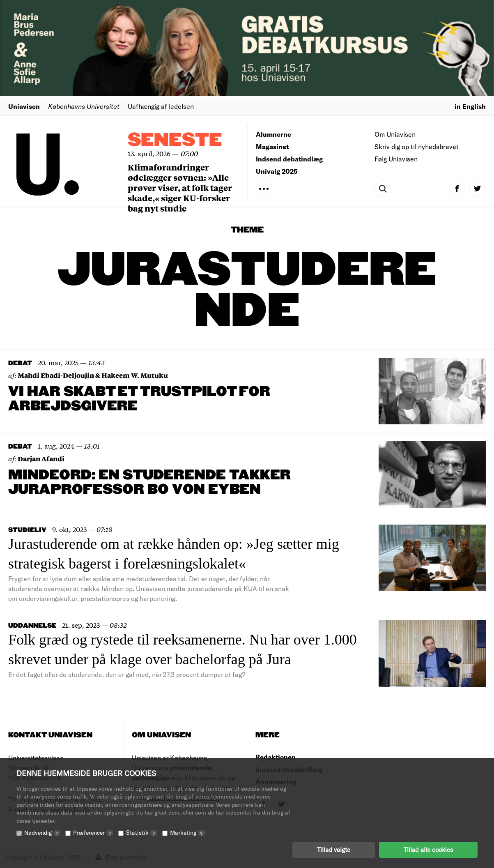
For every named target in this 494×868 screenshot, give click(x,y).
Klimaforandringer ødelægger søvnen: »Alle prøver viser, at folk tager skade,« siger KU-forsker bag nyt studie (180, 188)
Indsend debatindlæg (289, 159)
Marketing (187, 832)
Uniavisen (24, 106)
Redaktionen (276, 757)
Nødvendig (42, 832)
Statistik (142, 832)
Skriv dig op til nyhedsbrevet (417, 146)
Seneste (175, 140)
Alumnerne (273, 134)
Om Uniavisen (395, 134)
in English (470, 106)
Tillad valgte (334, 850)
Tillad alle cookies (428, 850)
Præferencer (93, 832)
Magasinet (272, 146)
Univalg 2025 (277, 171)
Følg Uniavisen (396, 159)
